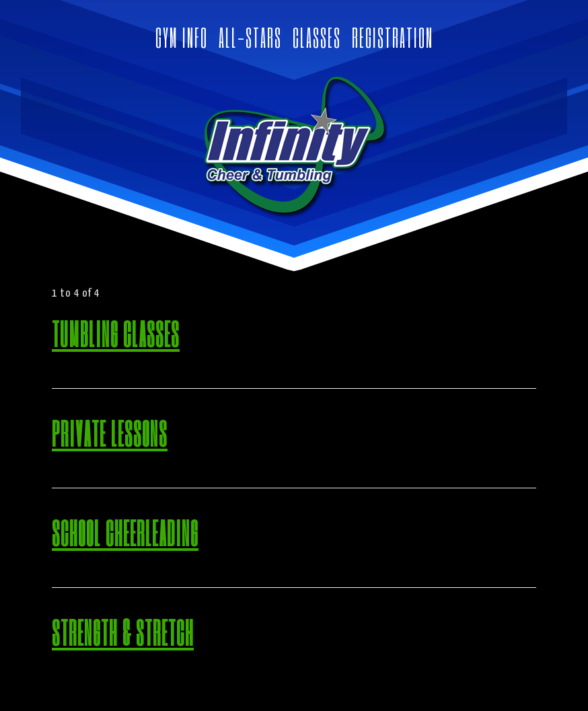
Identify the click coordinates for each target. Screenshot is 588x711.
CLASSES (317, 37)
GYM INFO (182, 37)
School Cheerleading (125, 532)
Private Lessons (110, 433)
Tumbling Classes (116, 333)
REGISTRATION (393, 37)
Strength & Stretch (123, 632)
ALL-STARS (250, 37)
